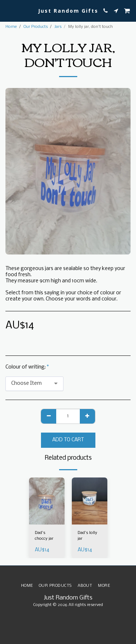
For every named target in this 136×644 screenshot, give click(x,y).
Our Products (36, 27)
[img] (47, 501)
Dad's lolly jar (87, 536)
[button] (8, 10)
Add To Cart (68, 440)
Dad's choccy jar (44, 536)
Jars (58, 27)
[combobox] (34, 384)
